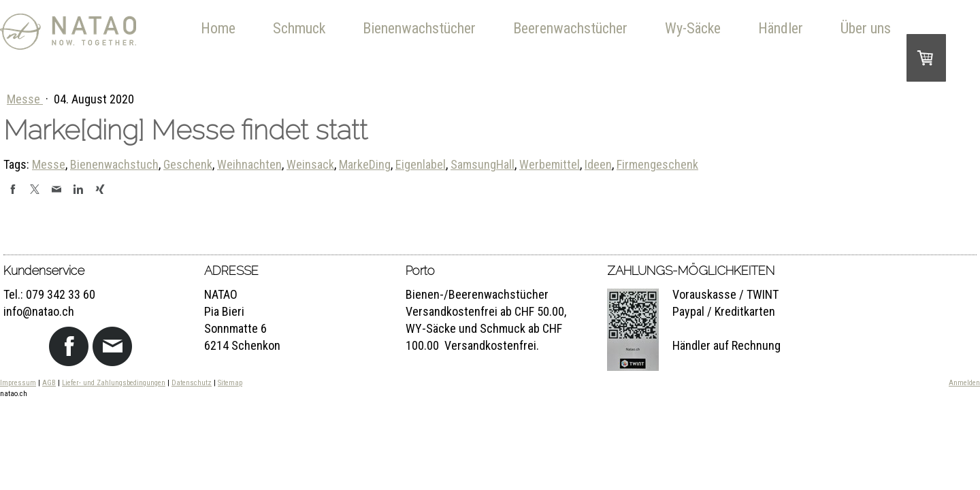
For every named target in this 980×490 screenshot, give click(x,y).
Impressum (18, 383)
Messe (25, 99)
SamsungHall (483, 164)
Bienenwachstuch (114, 164)
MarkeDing (365, 164)
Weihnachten (249, 164)
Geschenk (188, 164)
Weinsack (310, 164)
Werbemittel (550, 164)
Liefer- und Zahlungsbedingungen (114, 383)
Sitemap (230, 383)
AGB (49, 383)
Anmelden (964, 383)
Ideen (598, 164)
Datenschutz (192, 383)
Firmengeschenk (657, 164)
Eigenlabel (421, 164)
